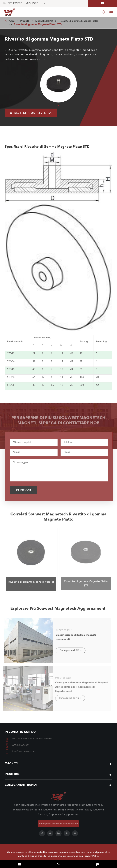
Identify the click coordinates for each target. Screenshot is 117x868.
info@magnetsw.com (24, 752)
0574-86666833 (21, 746)
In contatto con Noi (21, 732)
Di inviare (25, 490)
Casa (12, 21)
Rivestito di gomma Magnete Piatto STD (38, 25)
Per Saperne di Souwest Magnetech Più (58, 824)
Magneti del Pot (44, 21)
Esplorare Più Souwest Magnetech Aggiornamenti (58, 610)
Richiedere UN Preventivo (31, 113)
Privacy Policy (91, 856)
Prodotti (25, 21)
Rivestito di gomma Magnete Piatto (79, 21)
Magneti (11, 763)
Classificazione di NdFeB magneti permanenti (74, 637)
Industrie (12, 774)
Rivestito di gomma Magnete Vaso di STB (31, 582)
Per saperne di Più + (69, 650)
